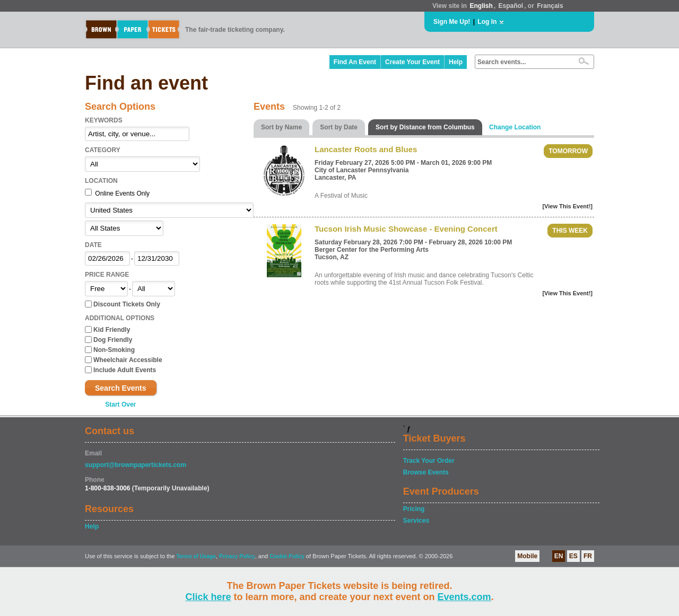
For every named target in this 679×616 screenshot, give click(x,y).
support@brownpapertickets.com (136, 465)
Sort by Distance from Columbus (425, 127)
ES (573, 556)
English (481, 6)
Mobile (527, 556)
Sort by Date (339, 127)
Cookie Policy (287, 556)
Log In (487, 22)
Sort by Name (281, 127)
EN (559, 556)
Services (416, 521)
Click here (208, 597)
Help (456, 62)
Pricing (414, 509)
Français (550, 6)
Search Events (121, 388)
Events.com (464, 597)
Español (511, 6)
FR (588, 556)
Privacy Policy (237, 556)
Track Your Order (429, 461)
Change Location (515, 127)
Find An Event (355, 62)
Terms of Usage (196, 556)
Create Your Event (412, 62)
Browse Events (426, 472)
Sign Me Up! (452, 22)
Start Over (120, 404)
